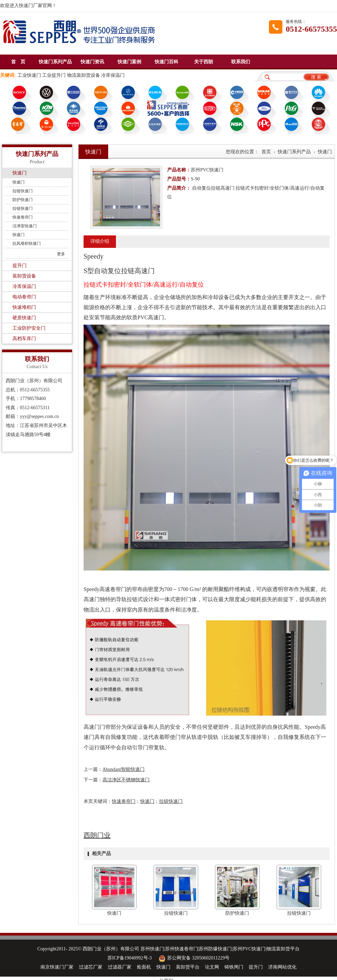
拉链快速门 (23, 191)
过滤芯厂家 (91, 967)
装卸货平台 (188, 967)
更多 (61, 254)
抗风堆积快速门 (27, 243)
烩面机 (144, 967)
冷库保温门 (24, 286)
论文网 (212, 967)
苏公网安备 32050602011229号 (193, 958)
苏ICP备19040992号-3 (130, 958)
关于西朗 (204, 62)
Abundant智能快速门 (124, 769)
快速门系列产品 (55, 62)
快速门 (20, 173)
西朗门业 (97, 835)
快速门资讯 (92, 62)
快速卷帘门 (23, 217)
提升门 (20, 266)
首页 (266, 152)
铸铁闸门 (234, 967)
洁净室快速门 (25, 226)
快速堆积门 (24, 307)
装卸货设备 (24, 276)
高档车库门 (24, 339)
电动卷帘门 (24, 297)
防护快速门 (23, 200)
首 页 (18, 62)
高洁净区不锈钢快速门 (126, 780)
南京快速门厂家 (57, 967)
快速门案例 (129, 62)
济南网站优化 (282, 967)
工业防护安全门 (29, 328)
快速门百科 (166, 62)
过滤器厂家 (120, 967)
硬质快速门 (24, 318)
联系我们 (241, 62)
